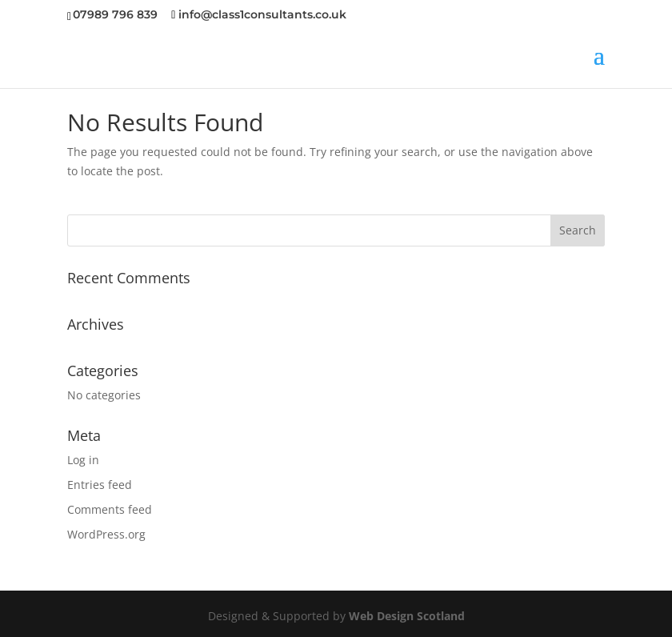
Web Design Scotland (407, 616)
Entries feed (100, 485)
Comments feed (110, 509)
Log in (83, 460)
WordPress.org (106, 534)
